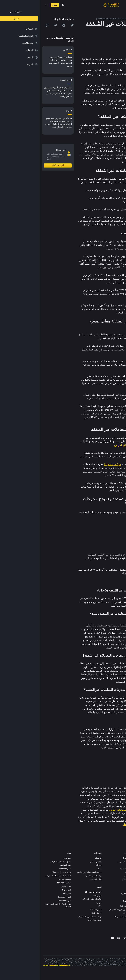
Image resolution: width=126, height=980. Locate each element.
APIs (60, 906)
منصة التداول (87, 858)
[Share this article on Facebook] (24, 25)
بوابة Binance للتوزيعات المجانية (49, 917)
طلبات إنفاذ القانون (55, 920)
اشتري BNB (26, 890)
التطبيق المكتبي (56, 862)
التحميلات (58, 858)
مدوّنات (120, 890)
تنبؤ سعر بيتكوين (25, 879)
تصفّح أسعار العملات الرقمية (20, 862)
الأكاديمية (89, 872)
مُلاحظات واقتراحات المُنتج (52, 899)
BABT (90, 886)
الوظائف (120, 862)
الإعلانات (120, 865)
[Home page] (71, 5)
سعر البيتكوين (26, 865)
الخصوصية (119, 883)
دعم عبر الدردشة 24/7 (53, 892)
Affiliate (59, 865)
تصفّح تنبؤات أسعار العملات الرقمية (18, 876)
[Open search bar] (23, 5)
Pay (91, 865)
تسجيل (15, 5)
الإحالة (59, 869)
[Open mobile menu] (6, 5)
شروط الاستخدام (25, 965)
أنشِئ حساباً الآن (18, 165)
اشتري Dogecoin (24, 897)
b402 (90, 924)
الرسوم (59, 903)
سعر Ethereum (25, 869)
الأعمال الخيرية (87, 893)
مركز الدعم (57, 895)
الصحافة (120, 872)
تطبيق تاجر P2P (86, 906)
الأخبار (121, 869)
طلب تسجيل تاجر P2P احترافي (80, 910)
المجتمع (120, 893)
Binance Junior (86, 869)
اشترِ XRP (27, 893)
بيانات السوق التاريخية (53, 876)
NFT (90, 883)
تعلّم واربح (27, 858)
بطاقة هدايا (88, 876)
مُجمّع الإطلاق (87, 879)
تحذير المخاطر (118, 897)
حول (121, 858)
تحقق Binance (56, 910)
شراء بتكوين (26, 886)
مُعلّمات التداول (56, 913)
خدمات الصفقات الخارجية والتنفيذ (49, 872)
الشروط (120, 879)
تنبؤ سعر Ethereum (23, 883)
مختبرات (89, 920)
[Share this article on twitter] (32, 25)
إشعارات (120, 901)
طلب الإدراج (88, 913)
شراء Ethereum (25, 901)
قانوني (121, 876)
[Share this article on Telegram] (15, 25)
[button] (6, 5)
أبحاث (90, 890)
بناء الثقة (120, 886)
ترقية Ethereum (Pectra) (21, 872)
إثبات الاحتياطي (56, 879)
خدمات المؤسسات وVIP (83, 917)
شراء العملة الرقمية (85, 862)
